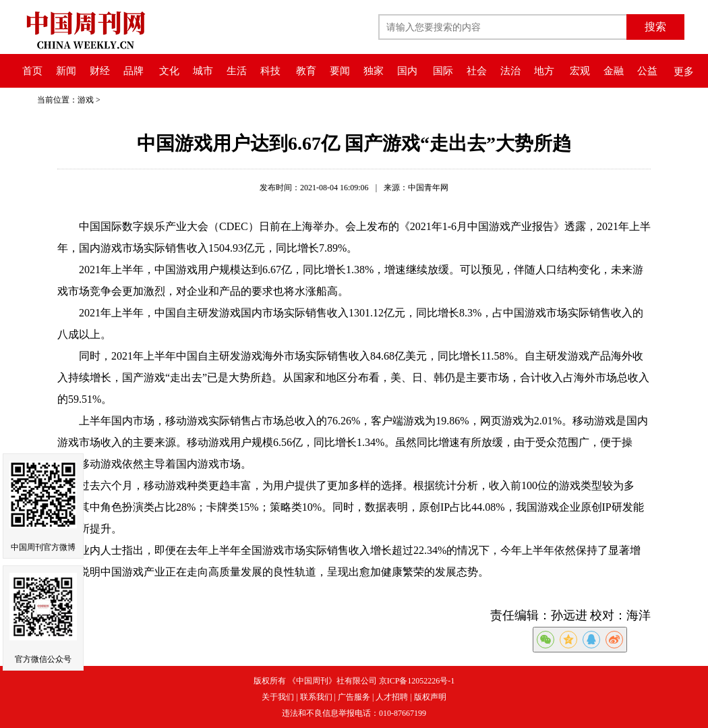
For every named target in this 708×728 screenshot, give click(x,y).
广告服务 (354, 697)
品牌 (134, 71)
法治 (510, 71)
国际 (443, 71)
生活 (237, 71)
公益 (647, 71)
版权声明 (430, 697)
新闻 (66, 71)
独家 (374, 71)
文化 (169, 71)
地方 (544, 71)
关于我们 (278, 697)
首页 (32, 71)
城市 (203, 71)
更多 (684, 72)
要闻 (340, 71)
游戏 (86, 100)
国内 (407, 71)
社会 (477, 71)
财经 (100, 71)
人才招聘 (392, 697)
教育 (306, 71)
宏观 (580, 71)
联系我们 (316, 697)
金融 (614, 71)
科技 (270, 71)
